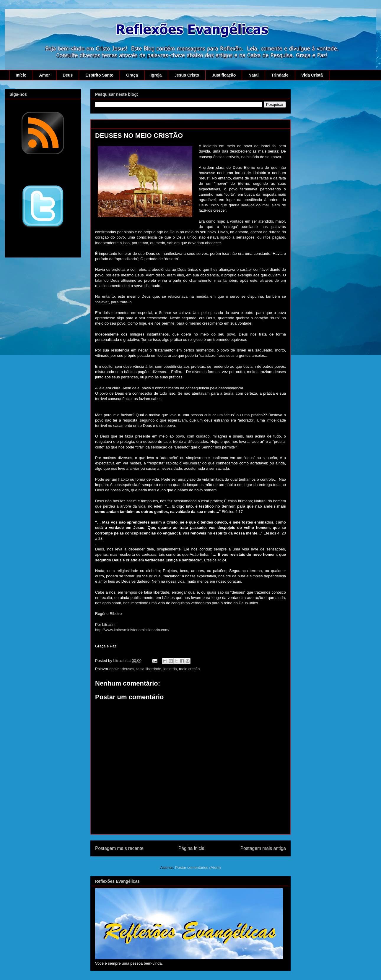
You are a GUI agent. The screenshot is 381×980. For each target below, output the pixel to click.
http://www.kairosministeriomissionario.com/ (132, 630)
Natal (253, 75)
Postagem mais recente (119, 848)
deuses (128, 669)
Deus (68, 75)
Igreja (156, 75)
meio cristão (189, 669)
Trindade (280, 75)
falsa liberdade (149, 669)
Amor (45, 75)
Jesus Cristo (187, 75)
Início (21, 75)
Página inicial (192, 848)
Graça (132, 75)
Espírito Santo (99, 75)
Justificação (224, 75)
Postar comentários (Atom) (198, 868)
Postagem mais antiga (263, 848)
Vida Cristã (312, 75)
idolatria (170, 669)
